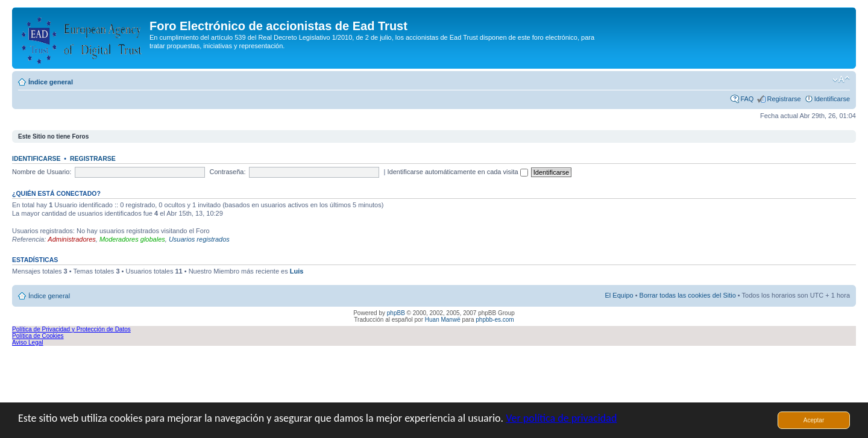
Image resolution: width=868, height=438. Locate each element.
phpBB (396, 313)
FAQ (747, 99)
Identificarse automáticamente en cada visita (458, 172)
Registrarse (784, 99)
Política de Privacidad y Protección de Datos (71, 329)
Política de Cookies (38, 336)
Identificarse (832, 99)
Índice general (51, 82)
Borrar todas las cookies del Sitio (688, 295)
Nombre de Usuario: (42, 172)
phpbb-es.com (495, 320)
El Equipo (619, 295)
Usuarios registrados (199, 239)
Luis (297, 271)
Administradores (71, 239)
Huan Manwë (443, 320)
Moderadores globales (132, 239)
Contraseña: (228, 172)
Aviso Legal (28, 343)
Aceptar (814, 420)
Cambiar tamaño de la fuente (841, 80)
